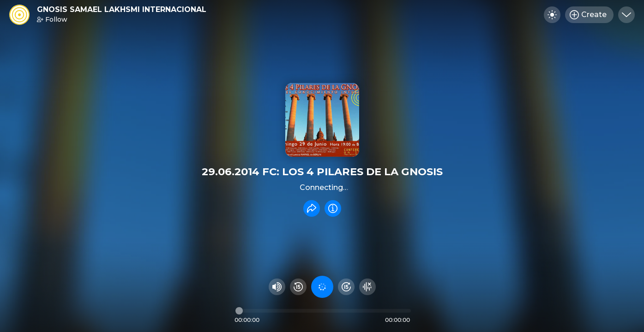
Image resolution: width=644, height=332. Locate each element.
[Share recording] (312, 208)
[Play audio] (322, 287)
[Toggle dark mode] (552, 15)
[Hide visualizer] (367, 287)
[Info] (333, 208)
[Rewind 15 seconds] (298, 287)
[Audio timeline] (323, 311)
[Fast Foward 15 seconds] (346, 287)
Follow (52, 19)
